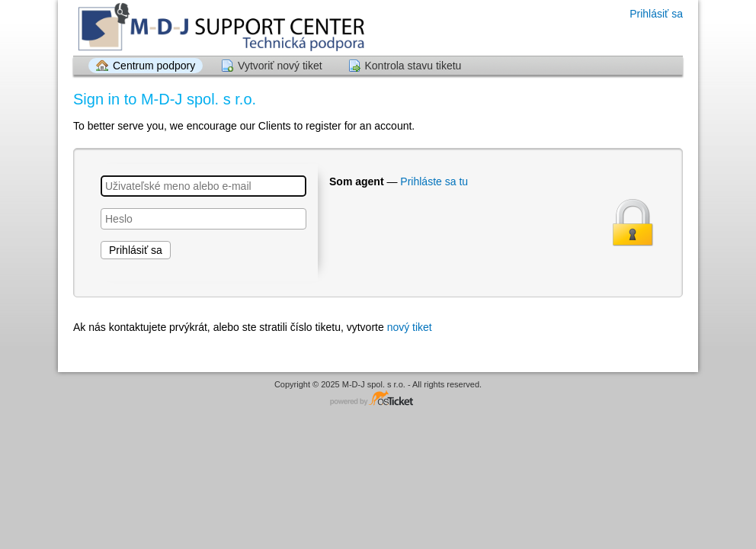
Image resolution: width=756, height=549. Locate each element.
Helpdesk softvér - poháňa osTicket (378, 399)
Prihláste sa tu (434, 181)
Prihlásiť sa (656, 14)
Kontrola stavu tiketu (413, 66)
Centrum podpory (154, 66)
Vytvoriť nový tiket (280, 66)
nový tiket (410, 327)
